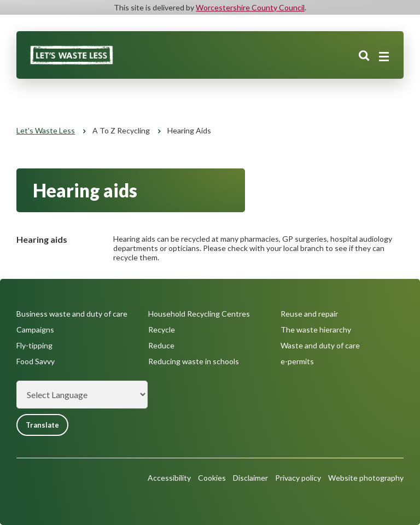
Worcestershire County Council (250, 7)
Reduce (161, 345)
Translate (42, 425)
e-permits (297, 361)
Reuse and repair (309, 314)
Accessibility (169, 478)
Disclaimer (250, 478)
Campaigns (35, 329)
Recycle (162, 329)
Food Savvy (36, 361)
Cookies (212, 478)
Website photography (366, 478)
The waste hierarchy (316, 329)
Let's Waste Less (46, 130)
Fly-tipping (34, 345)
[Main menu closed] (384, 57)
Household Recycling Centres (199, 314)
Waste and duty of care (320, 345)
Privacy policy (298, 478)
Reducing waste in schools (194, 361)
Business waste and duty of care (72, 314)
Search (364, 56)
